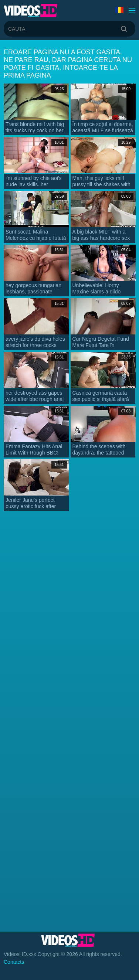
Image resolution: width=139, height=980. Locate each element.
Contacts (14, 962)
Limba (119, 10)
